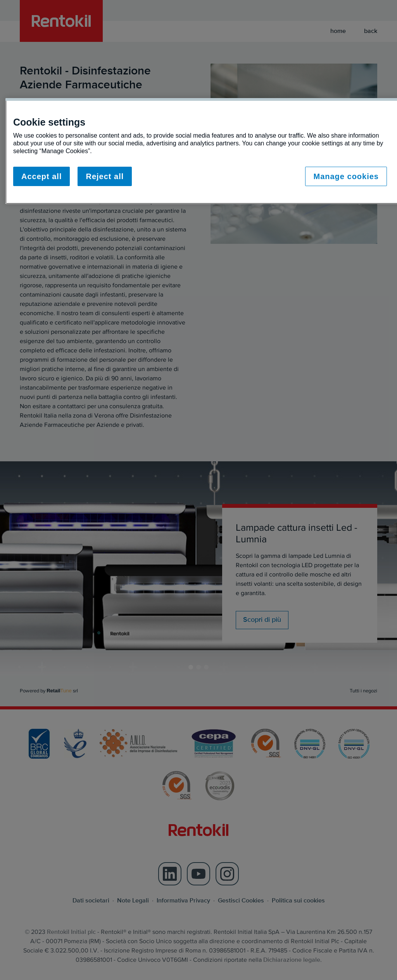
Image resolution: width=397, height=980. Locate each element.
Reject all (105, 176)
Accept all (41, 176)
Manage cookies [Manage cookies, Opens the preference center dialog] (346, 176)
